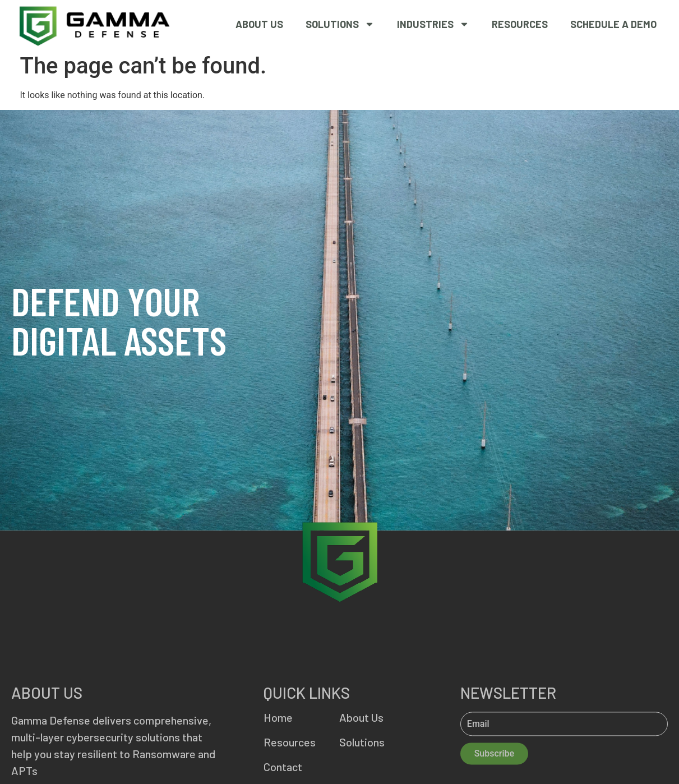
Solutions (340, 24)
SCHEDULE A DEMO (613, 24)
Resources (520, 24)
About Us (259, 24)
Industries (433, 24)
